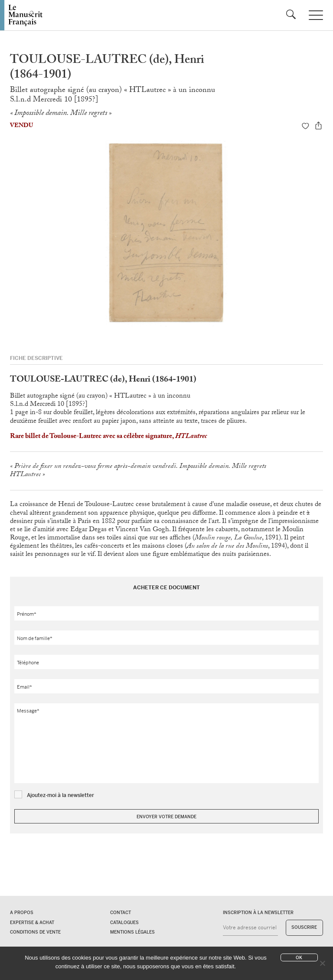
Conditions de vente (35, 932)
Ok (299, 958)
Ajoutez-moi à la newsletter (60, 795)
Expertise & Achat (32, 923)
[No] (322, 963)
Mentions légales (132, 932)
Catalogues (124, 923)
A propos (22, 913)
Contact (121, 913)
